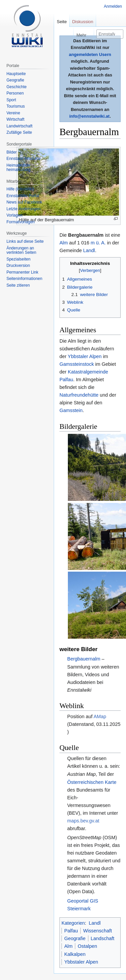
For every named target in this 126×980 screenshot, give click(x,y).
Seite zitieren (18, 285)
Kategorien (73, 823)
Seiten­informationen (24, 279)
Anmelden (113, 6)
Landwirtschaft (19, 126)
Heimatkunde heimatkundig (18, 168)
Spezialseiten (18, 259)
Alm (64, 243)
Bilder (12, 152)
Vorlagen (14, 215)
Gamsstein (71, 410)
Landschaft (102, 839)
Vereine (13, 113)
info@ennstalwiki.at (89, 116)
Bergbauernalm (84, 559)
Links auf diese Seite (25, 241)
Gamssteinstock (77, 364)
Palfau (71, 831)
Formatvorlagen (20, 222)
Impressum (103, 943)
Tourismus (16, 106)
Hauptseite (16, 74)
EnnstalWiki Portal (23, 196)
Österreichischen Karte (92, 683)
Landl (89, 250)
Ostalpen (87, 847)
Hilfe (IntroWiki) (20, 189)
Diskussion (83, 22)
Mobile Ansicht (71, 956)
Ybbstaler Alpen (85, 356)
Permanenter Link (22, 272)
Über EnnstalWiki (73, 943)
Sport (11, 100)
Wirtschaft (15, 119)
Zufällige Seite (19, 132)
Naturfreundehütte (79, 395)
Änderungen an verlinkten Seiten (21, 250)
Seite (62, 22)
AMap (100, 617)
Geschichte (16, 87)
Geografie (75, 839)
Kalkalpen (75, 855)
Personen (15, 93)
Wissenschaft (97, 831)
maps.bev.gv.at (83, 721)
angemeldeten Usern (90, 54)
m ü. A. (98, 243)
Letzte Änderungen (23, 209)
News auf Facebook (24, 202)
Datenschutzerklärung (77, 931)
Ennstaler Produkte (24, 159)
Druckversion (18, 266)
